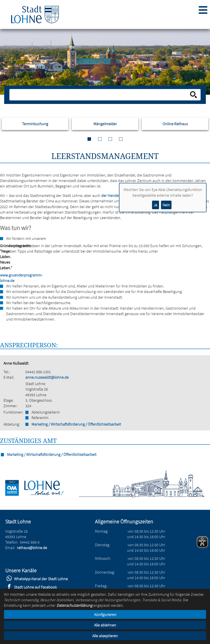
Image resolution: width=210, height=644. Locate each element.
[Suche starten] (194, 95)
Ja (155, 205)
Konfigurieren (105, 615)
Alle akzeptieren (105, 636)
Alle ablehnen (105, 625)
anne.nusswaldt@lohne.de (47, 377)
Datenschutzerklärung (74, 605)
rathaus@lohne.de (32, 548)
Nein (166, 205)
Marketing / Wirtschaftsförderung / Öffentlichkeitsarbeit (76, 424)
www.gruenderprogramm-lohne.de (2, 278)
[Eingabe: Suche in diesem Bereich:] (100, 95)
